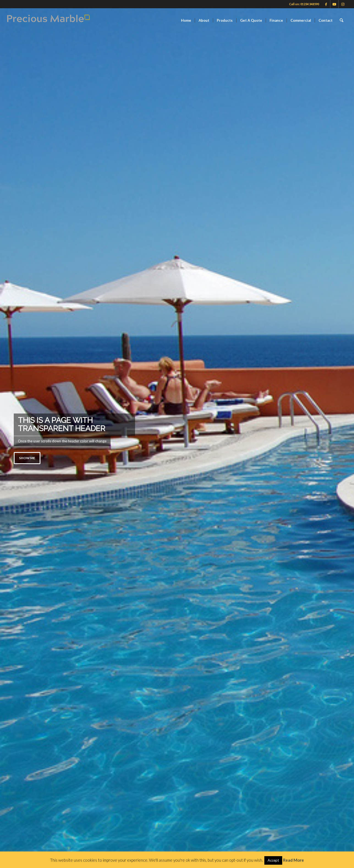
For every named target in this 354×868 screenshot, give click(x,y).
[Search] (341, 20)
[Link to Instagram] (343, 4)
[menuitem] (186, 20)
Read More (293, 860)
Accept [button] (273, 860)
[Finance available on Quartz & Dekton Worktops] (48, 20)
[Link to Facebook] (326, 4)
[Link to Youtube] (334, 4)
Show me (27, 458)
